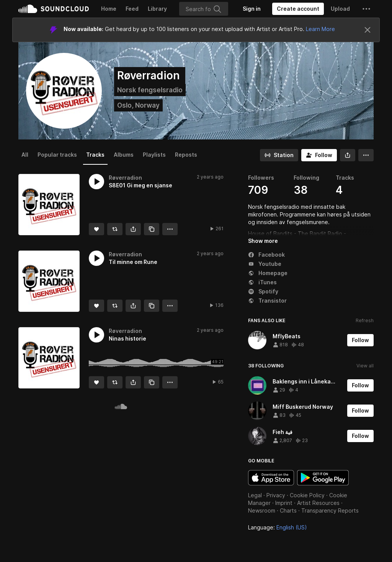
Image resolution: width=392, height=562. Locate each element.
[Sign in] (252, 9)
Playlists (154, 155)
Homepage (268, 273)
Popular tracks (57, 155)
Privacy (276, 495)
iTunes (262, 282)
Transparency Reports (330, 510)
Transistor (267, 301)
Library (157, 9)
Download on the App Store (271, 478)
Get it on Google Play (323, 478)
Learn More (320, 29)
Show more (263, 241)
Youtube (265, 264)
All (25, 155)
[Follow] (319, 155)
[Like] (96, 229)
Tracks (95, 155)
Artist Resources (318, 503)
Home (109, 9)
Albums (124, 155)
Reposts (186, 155)
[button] (366, 9)
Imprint (284, 503)
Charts (288, 510)
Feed (132, 9)
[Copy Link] (152, 229)
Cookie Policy (307, 495)
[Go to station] (279, 155)
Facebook (266, 255)
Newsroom (262, 510)
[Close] (367, 30)
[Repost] (115, 229)
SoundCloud (54, 9)
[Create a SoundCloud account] (298, 9)
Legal (255, 495)
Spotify (263, 291)
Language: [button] (278, 527)
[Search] (204, 9)
